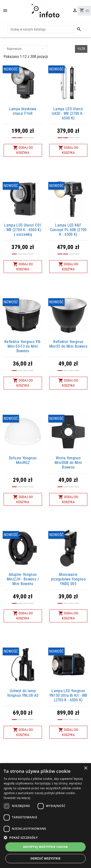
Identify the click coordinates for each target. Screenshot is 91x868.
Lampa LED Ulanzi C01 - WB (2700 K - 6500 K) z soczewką (23, 230)
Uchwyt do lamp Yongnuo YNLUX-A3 (23, 693)
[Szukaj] (41, 29)
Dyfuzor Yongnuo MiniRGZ (23, 460)
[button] (45, 837)
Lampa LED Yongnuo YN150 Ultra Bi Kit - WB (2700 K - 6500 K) (68, 695)
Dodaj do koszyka (23, 150)
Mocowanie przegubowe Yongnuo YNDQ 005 (68, 579)
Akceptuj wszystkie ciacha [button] (45, 847)
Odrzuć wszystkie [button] (45, 858)
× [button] (86, 768)
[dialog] (45, 816)
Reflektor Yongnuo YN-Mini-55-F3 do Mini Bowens (23, 346)
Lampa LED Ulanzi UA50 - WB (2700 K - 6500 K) (68, 113)
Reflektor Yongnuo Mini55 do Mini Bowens (68, 344)
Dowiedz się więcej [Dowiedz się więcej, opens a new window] (17, 798)
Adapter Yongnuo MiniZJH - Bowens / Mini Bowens (23, 579)
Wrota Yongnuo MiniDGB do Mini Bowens (68, 463)
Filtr (81, 49)
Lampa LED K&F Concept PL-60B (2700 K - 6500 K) (68, 230)
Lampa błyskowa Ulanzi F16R (23, 111)
